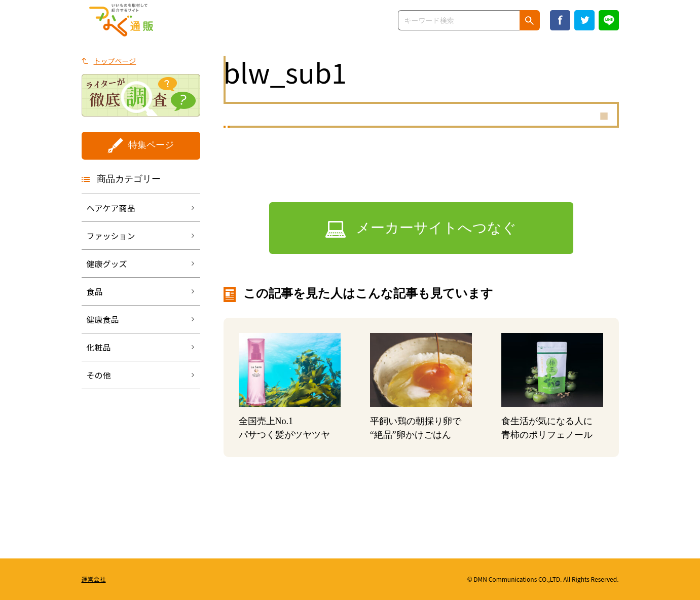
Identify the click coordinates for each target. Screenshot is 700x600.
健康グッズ (107, 264)
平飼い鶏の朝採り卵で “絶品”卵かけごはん (416, 428)
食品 (95, 291)
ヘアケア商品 (111, 208)
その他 (99, 375)
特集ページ (151, 145)
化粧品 (99, 347)
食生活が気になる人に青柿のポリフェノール (547, 428)
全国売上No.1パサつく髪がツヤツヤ (284, 428)
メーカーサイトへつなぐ (436, 228)
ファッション (111, 236)
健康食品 (103, 319)
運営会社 (94, 579)
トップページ (115, 61)
